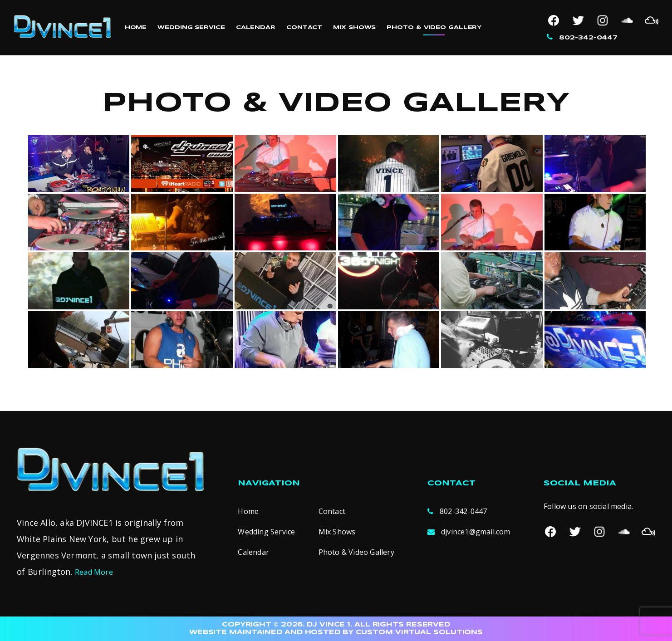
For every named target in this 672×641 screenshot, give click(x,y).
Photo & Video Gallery (434, 27)
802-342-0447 (588, 38)
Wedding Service (191, 27)
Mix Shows (354, 27)
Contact (304, 27)
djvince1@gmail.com (476, 532)
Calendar (256, 27)
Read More (94, 572)
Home (136, 27)
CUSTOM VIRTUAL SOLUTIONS (419, 632)
